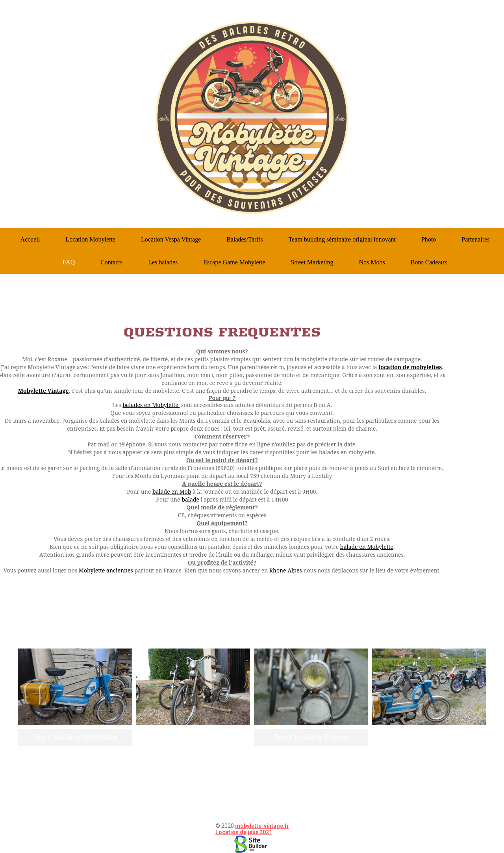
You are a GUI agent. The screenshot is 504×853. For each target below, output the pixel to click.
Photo (429, 239)
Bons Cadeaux (429, 262)
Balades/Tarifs (245, 239)
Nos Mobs (372, 262)
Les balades (163, 262)
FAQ (69, 262)
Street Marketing (312, 262)
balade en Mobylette (367, 547)
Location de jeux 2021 (244, 832)
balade (190, 499)
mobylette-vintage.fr (262, 826)
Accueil (30, 239)
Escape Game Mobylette (234, 262)
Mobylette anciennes (106, 570)
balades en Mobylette (151, 405)
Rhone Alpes (286, 570)
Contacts (111, 262)
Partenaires (475, 239)
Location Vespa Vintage (171, 239)
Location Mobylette (90, 239)
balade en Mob (172, 492)
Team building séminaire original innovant (342, 239)
